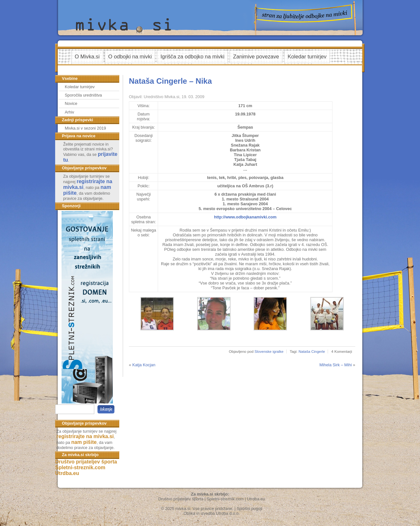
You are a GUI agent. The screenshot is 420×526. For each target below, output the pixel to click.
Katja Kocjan (144, 365)
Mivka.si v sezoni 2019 (85, 128)
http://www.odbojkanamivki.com (245, 217)
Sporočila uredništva (83, 95)
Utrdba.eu (67, 473)
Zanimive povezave (256, 57)
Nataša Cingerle (312, 352)
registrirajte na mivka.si (85, 436)
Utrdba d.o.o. (228, 513)
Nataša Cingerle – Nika (170, 81)
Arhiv (69, 112)
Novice (71, 103)
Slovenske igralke (269, 352)
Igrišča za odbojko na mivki (192, 57)
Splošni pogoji (249, 509)
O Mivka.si (87, 57)
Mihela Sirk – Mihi (336, 365)
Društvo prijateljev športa (86, 462)
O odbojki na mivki (130, 57)
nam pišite (84, 442)
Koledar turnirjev (307, 57)
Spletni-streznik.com (80, 467)
